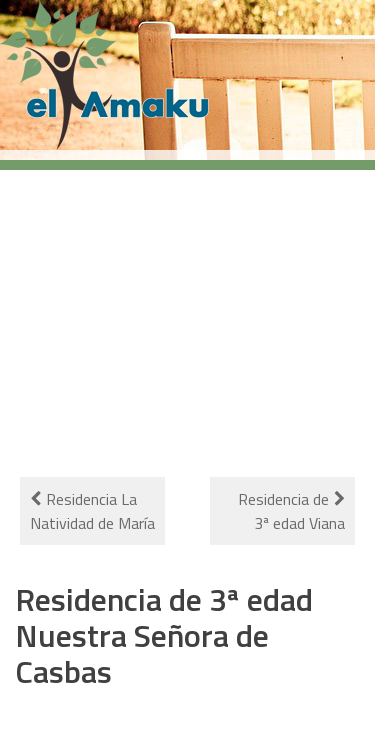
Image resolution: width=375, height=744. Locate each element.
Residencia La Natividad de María (92, 511)
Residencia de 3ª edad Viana (291, 511)
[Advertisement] (187, 311)
